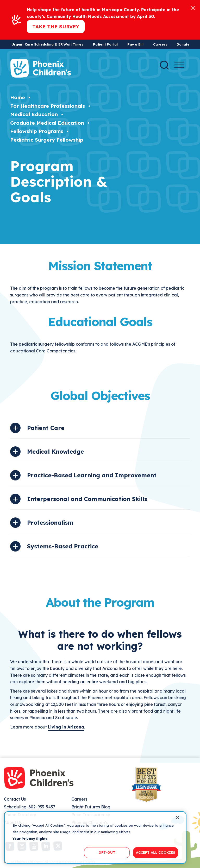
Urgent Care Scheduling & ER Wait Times (47, 44)
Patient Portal (105, 44)
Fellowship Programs (37, 131)
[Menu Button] (179, 65)
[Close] (193, 7)
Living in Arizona (66, 727)
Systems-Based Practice (63, 546)
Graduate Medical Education (47, 123)
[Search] (164, 65)
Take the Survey (56, 27)
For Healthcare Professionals (48, 106)
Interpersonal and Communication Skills (87, 499)
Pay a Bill (135, 44)
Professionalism (50, 523)
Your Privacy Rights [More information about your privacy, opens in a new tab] (30, 839)
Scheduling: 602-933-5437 (30, 807)
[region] (95, 838)
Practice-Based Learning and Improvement (92, 475)
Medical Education (34, 114)
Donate (183, 44)
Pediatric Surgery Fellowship (47, 140)
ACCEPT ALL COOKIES (156, 852)
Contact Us (15, 799)
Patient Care (46, 428)
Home (18, 97)
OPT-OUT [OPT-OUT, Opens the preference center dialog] (107, 852)
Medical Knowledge (55, 452)
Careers (160, 44)
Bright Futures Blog (91, 807)
